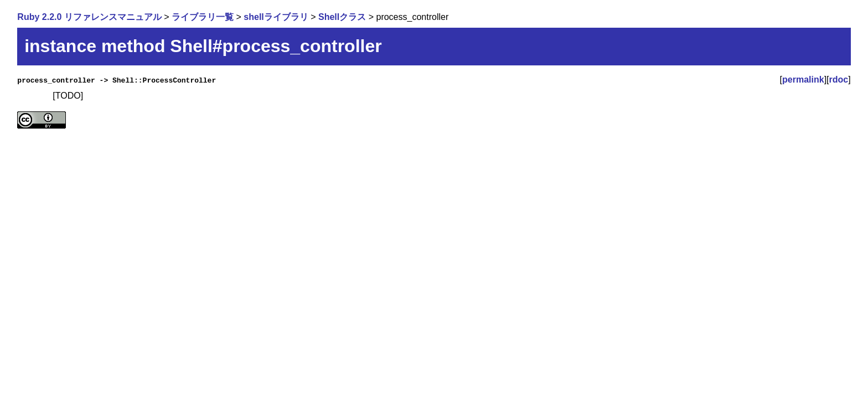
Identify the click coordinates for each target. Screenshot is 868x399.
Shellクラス (342, 17)
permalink (803, 80)
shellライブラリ (276, 17)
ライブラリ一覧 (203, 17)
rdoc (839, 80)
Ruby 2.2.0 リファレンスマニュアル (89, 17)
